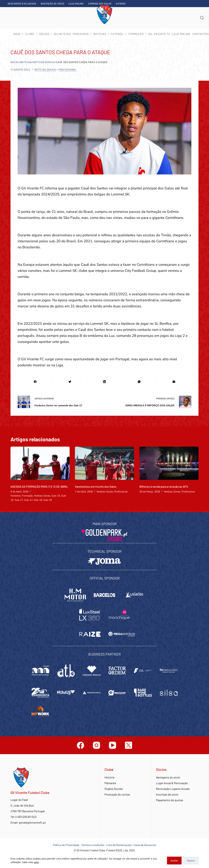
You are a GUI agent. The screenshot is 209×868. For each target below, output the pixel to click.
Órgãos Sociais (114, 789)
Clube (32, 34)
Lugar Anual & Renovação (172, 783)
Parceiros (82, 34)
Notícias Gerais (44, 62)
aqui (36, 862)
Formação (27, 496)
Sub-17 (19, 500)
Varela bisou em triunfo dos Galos (96, 486)
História (109, 777)
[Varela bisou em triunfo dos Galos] (104, 463)
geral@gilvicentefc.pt (32, 822)
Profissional (68, 70)
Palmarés (110, 783)
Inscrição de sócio (53, 4)
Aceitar (174, 861)
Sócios (46, 34)
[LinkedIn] (105, 382)
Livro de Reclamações (119, 845)
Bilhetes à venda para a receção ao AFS (164, 486)
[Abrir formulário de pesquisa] (202, 18)
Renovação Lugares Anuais (173, 789)
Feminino (16, 496)
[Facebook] (35, 382)
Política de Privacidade (66, 845)
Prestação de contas (117, 794)
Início (14, 62)
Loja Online (76, 4)
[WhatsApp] (139, 382)
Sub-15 (56, 496)
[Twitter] (70, 382)
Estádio (121, 4)
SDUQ (19, 34)
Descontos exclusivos (22, 4)
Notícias (102, 34)
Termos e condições (93, 845)
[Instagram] (96, 745)
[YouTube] (113, 745)
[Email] (174, 382)
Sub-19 (38, 500)
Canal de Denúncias (145, 845)
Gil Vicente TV (159, 34)
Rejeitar (191, 861)
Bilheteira (62, 34)
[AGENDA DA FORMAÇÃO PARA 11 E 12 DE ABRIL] (40, 463)
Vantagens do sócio (168, 777)
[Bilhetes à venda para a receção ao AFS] (169, 463)
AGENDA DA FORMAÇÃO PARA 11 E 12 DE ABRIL (39, 486)
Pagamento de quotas (170, 800)
